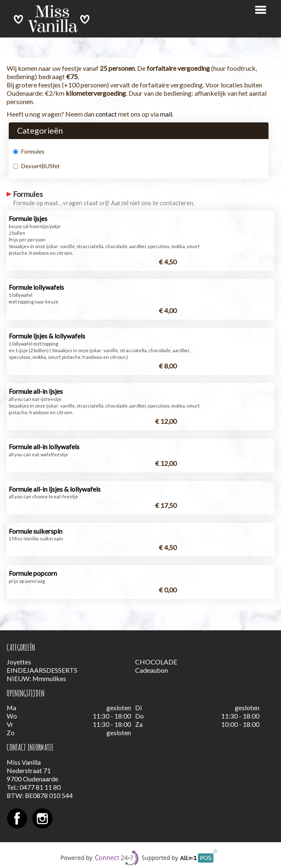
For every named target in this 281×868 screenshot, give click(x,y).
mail (166, 114)
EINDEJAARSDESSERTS (42, 670)
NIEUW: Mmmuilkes (36, 678)
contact (106, 114)
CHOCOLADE (156, 662)
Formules (29, 151)
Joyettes (19, 662)
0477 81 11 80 (40, 787)
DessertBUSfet (36, 166)
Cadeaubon (152, 670)
